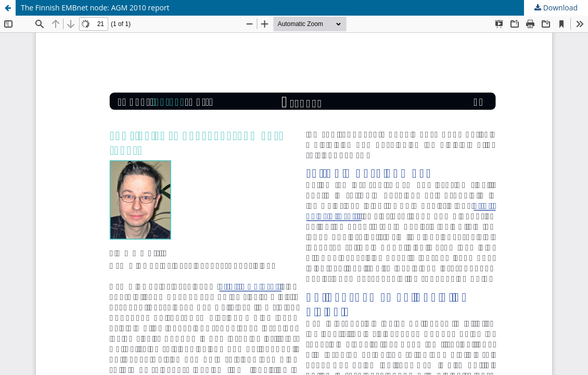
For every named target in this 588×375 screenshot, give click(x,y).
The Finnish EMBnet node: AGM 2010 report (95, 8)
